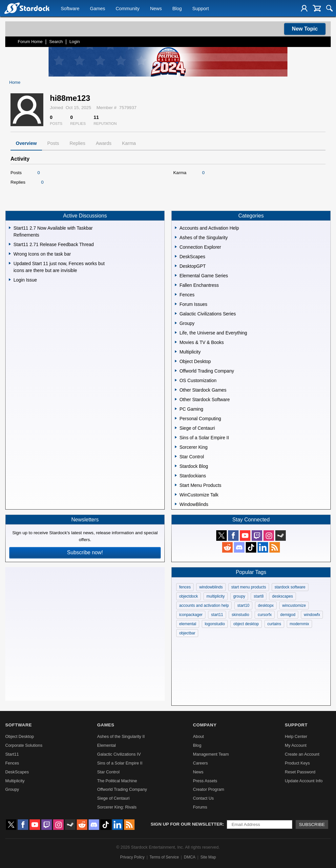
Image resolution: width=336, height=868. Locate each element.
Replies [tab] (77, 143)
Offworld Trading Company (122, 789)
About (198, 736)
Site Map (208, 857)
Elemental (106, 745)
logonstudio (215, 624)
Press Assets (205, 781)
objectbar (187, 633)
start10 (243, 605)
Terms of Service (164, 857)
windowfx (312, 615)
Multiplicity (15, 781)
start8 (259, 596)
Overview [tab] (26, 143)
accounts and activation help (204, 605)
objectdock (189, 596)
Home (15, 82)
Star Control (108, 772)
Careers (200, 763)
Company (205, 725)
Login (74, 42)
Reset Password (300, 772)
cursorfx (265, 615)
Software (70, 9)
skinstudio (240, 615)
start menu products (249, 587)
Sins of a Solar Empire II (120, 763)
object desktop (246, 624)
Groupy (12, 789)
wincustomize (294, 605)
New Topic (305, 29)
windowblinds (211, 587)
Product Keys (297, 763)
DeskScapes (17, 772)
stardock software (290, 587)
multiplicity (215, 596)
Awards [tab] (104, 143)
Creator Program (209, 789)
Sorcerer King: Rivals (117, 807)
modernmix (299, 624)
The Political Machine (117, 781)
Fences (12, 763)
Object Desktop (20, 736)
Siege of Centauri (113, 798)
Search (56, 42)
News (156, 9)
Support (200, 9)
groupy (239, 596)
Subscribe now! (85, 552)
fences (185, 587)
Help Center (296, 736)
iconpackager (191, 615)
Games (97, 9)
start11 (217, 615)
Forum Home (30, 42)
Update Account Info (304, 781)
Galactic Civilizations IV (119, 754)
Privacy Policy (132, 857)
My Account (296, 745)
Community (127, 9)
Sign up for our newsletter (187, 824)
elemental (188, 624)
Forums (200, 807)
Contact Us (203, 798)
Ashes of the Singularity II (121, 736)
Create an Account (302, 754)
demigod (288, 615)
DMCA (189, 857)
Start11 (12, 754)
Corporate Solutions (24, 745)
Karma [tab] (129, 143)
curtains (274, 624)
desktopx (266, 605)
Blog (177, 9)
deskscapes (282, 596)
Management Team (211, 754)
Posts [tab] (53, 143)
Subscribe (312, 824)
